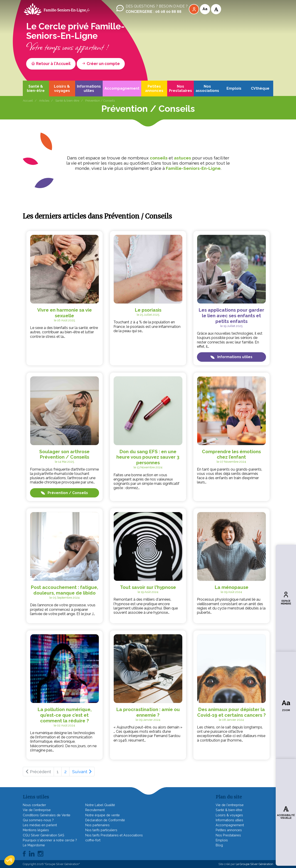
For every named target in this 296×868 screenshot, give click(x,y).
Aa (205, 9)
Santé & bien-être (36, 89)
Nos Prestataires (180, 89)
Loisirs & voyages (62, 89)
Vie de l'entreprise (37, 810)
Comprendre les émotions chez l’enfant (231, 454)
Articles (44, 100)
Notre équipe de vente (103, 815)
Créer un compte (101, 64)
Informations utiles (89, 89)
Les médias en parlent (40, 825)
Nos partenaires (97, 825)
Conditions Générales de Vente (47, 815)
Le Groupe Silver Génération (254, 864)
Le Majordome (34, 845)
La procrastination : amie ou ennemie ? (148, 712)
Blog (219, 845)
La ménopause (231, 587)
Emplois (234, 88)
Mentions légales (36, 830)
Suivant (82, 772)
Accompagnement (122, 88)
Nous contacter (34, 805)
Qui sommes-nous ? (38, 820)
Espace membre (286, 598)
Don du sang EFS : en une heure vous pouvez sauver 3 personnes (148, 457)
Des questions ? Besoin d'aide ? (152, 9)
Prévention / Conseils (100, 100)
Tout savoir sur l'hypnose (148, 587)
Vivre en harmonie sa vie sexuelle (65, 313)
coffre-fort (93, 840)
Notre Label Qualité (100, 805)
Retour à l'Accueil (51, 64)
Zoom (286, 705)
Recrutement (95, 810)
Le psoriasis (148, 310)
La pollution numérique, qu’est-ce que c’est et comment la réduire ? (65, 715)
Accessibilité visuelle (286, 812)
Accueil (28, 100)
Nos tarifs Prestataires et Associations (114, 835)
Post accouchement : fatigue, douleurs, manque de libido (64, 590)
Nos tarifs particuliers (101, 830)
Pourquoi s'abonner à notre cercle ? (50, 840)
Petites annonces (154, 89)
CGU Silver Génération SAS (44, 835)
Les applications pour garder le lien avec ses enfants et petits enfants (231, 316)
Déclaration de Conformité (105, 820)
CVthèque (260, 88)
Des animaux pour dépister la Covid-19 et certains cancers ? (231, 712)
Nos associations (207, 89)
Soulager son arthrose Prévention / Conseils (64, 454)
